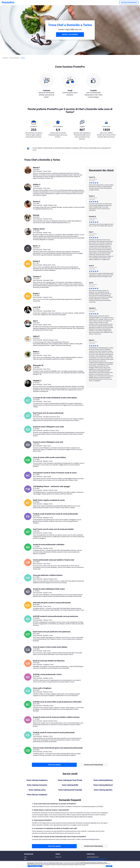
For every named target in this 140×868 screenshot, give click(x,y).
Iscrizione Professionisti (129, 3)
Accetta (109, 866)
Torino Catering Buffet (70, 785)
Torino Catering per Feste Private (70, 780)
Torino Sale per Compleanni (37, 795)
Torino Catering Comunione (37, 785)
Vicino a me (58, 857)
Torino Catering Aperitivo (103, 790)
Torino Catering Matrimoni (103, 785)
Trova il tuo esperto (54, 765)
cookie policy (46, 864)
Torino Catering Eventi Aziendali (70, 790)
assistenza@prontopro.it (93, 857)
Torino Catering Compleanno (37, 780)
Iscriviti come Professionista (93, 765)
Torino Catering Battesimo (103, 780)
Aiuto (25, 857)
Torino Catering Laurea (37, 790)
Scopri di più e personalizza (35, 866)
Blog (25, 859)
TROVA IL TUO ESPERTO (70, 34)
